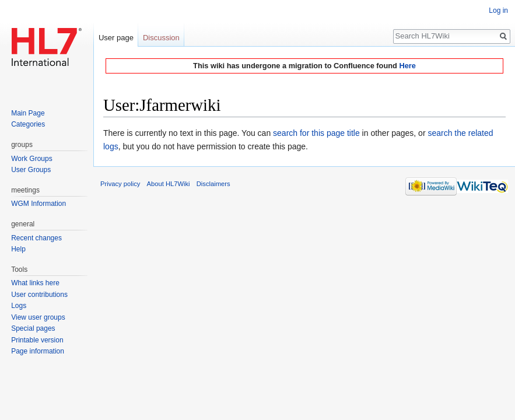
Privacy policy (120, 184)
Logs (19, 306)
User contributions (39, 295)
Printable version (37, 340)
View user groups (38, 317)
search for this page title (316, 133)
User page (116, 38)
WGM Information (38, 204)
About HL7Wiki (169, 184)
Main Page (28, 113)
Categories (28, 124)
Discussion (161, 38)
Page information (38, 351)
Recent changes (36, 238)
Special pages (33, 328)
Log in (498, 10)
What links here (35, 283)
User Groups (31, 170)
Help (18, 249)
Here (407, 66)
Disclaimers (213, 184)
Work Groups (31, 159)
